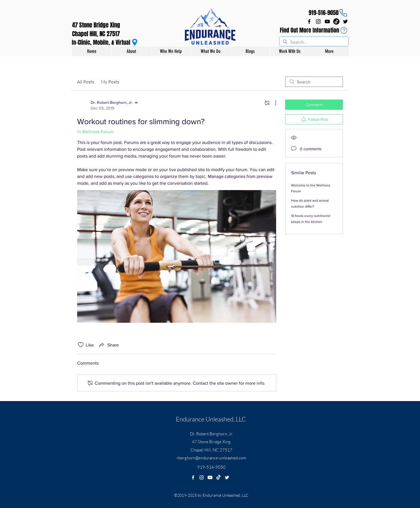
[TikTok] (336, 21)
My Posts (110, 82)
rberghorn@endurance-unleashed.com (211, 458)
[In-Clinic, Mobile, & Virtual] (105, 42)
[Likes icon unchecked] (81, 345)
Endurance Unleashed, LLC (211, 419)
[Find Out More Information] (314, 30)
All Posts (86, 82)
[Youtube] (210, 477)
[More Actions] (273, 103)
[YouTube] (327, 21)
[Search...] (313, 42)
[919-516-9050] (328, 13)
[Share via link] (109, 345)
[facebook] (309, 21)
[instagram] (318, 21)
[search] (314, 82)
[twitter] (345, 21)
